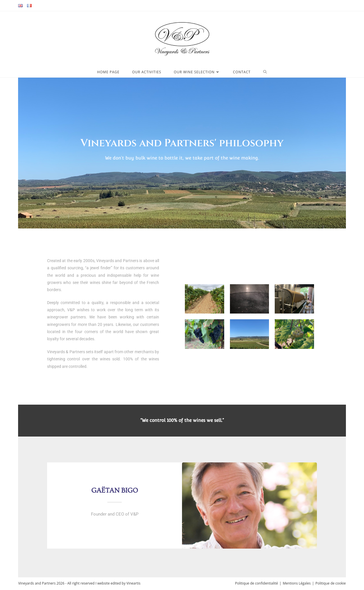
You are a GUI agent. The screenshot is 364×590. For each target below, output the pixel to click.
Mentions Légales (297, 583)
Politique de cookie (331, 583)
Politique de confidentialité (256, 583)
